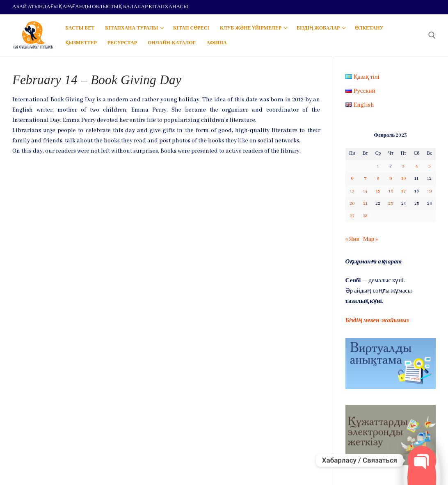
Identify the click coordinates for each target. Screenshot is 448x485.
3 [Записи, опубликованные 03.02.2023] (403, 166)
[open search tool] (432, 35)
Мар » (371, 239)
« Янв (352, 239)
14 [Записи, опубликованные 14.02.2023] (365, 191)
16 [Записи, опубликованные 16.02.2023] (391, 191)
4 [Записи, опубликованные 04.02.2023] (417, 166)
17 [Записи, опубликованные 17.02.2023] (403, 191)
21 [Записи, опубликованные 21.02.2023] (365, 204)
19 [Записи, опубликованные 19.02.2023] (429, 191)
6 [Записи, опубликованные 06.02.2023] (352, 178)
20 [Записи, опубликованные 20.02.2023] (352, 204)
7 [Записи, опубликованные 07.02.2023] (365, 178)
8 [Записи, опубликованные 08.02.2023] (378, 178)
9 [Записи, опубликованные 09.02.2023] (391, 178)
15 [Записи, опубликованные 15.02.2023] (378, 191)
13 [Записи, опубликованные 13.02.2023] (352, 191)
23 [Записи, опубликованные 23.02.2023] (391, 204)
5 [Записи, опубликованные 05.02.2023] (429, 166)
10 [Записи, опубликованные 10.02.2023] (403, 178)
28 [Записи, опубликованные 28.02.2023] (365, 216)
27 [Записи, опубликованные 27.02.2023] (352, 216)
